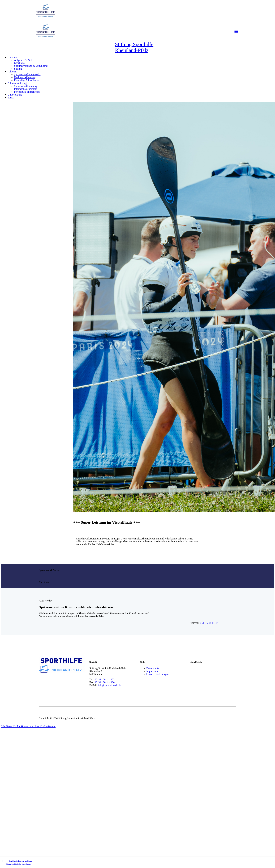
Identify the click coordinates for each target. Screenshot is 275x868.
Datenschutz (153, 668)
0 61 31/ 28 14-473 (210, 623)
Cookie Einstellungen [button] (157, 674)
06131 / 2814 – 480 (104, 682)
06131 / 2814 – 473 (105, 679)
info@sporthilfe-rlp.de (110, 685)
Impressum (152, 671)
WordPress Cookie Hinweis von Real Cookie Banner (28, 726)
